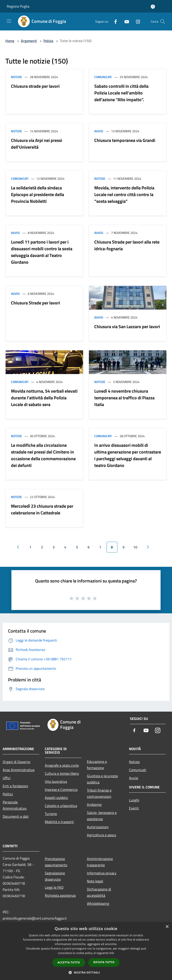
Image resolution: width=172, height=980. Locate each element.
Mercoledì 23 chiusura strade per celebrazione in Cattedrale (42, 509)
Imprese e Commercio (61, 790)
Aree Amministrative (19, 770)
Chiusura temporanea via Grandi (125, 140)
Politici (8, 794)
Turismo (51, 814)
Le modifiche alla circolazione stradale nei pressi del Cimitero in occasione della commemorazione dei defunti (43, 455)
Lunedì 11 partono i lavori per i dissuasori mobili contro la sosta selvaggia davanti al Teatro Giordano (42, 252)
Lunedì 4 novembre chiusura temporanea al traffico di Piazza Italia (124, 398)
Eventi (134, 808)
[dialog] (86, 951)
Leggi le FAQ (54, 887)
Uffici (7, 778)
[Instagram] (136, 21)
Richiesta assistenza (60, 895)
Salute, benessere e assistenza (102, 816)
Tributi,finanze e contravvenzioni (99, 793)
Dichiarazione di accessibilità (99, 892)
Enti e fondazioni (15, 786)
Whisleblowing (98, 903)
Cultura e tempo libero (62, 773)
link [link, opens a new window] (112, 953)
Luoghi (134, 800)
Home (10, 41)
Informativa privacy (102, 873)
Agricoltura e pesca (101, 835)
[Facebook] (114, 21)
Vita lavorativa (56, 781)
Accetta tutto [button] (69, 962)
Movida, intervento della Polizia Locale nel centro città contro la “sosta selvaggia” (124, 194)
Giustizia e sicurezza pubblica (102, 779)
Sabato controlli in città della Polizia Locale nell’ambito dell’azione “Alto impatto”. (121, 93)
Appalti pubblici (56, 798)
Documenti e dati (16, 816)
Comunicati (103, 77)
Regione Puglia (18, 6)
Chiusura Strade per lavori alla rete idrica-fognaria (127, 245)
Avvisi (99, 131)
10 (135, 547)
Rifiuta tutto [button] (104, 962)
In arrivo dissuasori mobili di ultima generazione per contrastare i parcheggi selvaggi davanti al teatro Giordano (128, 455)
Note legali (95, 881)
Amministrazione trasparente (100, 862)
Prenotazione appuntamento (56, 862)
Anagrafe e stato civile (62, 765)
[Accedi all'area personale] (153, 7)
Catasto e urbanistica (61, 806)
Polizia (48, 41)
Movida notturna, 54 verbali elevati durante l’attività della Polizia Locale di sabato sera (44, 398)
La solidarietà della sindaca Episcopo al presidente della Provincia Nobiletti (38, 194)
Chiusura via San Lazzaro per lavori (127, 326)
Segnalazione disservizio (55, 876)
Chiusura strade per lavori (35, 86)
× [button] (167, 927)
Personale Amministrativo (15, 805)
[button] (86, 972)
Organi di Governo (16, 762)
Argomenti (29, 41)
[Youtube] (125, 21)
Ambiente (94, 805)
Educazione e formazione (97, 765)
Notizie (16, 77)
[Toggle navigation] (9, 21)
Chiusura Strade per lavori (35, 303)
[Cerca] (163, 21)
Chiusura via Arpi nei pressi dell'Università (37, 144)
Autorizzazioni (98, 827)
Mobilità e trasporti (59, 822)
